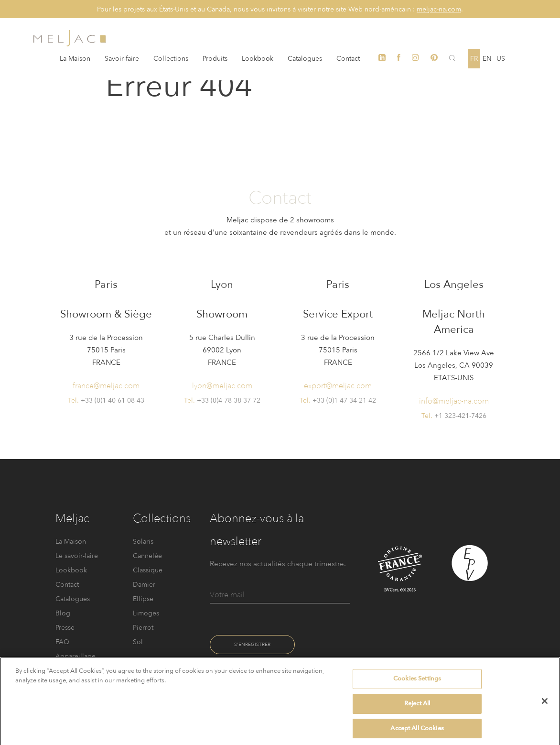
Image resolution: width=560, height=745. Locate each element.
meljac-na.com (439, 9)
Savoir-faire (122, 59)
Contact (348, 59)
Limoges (146, 613)
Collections (171, 59)
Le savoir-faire (77, 556)
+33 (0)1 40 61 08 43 (113, 400)
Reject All (417, 708)
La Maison (75, 59)
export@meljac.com (338, 386)
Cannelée (147, 556)
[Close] (545, 706)
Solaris (143, 542)
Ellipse (143, 599)
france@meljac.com (106, 386)
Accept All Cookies (417, 733)
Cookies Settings (417, 683)
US (501, 59)
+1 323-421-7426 (460, 416)
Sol (138, 642)
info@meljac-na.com (454, 401)
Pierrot (143, 628)
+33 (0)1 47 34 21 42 (344, 400)
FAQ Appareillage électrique (75, 656)
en (487, 59)
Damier (144, 585)
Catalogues (305, 59)
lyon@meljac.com (222, 386)
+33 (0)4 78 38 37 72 (229, 400)
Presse (65, 628)
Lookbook (258, 59)
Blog (63, 613)
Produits (215, 59)
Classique (148, 570)
